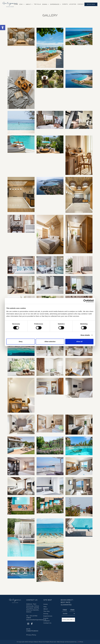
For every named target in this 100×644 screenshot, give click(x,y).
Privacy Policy (31, 635)
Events (46, 618)
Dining (46, 614)
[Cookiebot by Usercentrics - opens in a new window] (85, 301)
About (46, 609)
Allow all (79, 342)
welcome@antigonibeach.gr (36, 620)
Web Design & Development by (70, 642)
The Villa (46, 611)
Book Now (91, 4)
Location (47, 621)
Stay (45, 607)
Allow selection (50, 342)
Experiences (48, 616)
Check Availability (68, 620)
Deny (21, 342)
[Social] (28, 624)
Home (46, 604)
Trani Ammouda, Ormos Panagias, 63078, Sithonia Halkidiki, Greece (33, 608)
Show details (85, 335)
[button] (3, 28)
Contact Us (47, 623)
